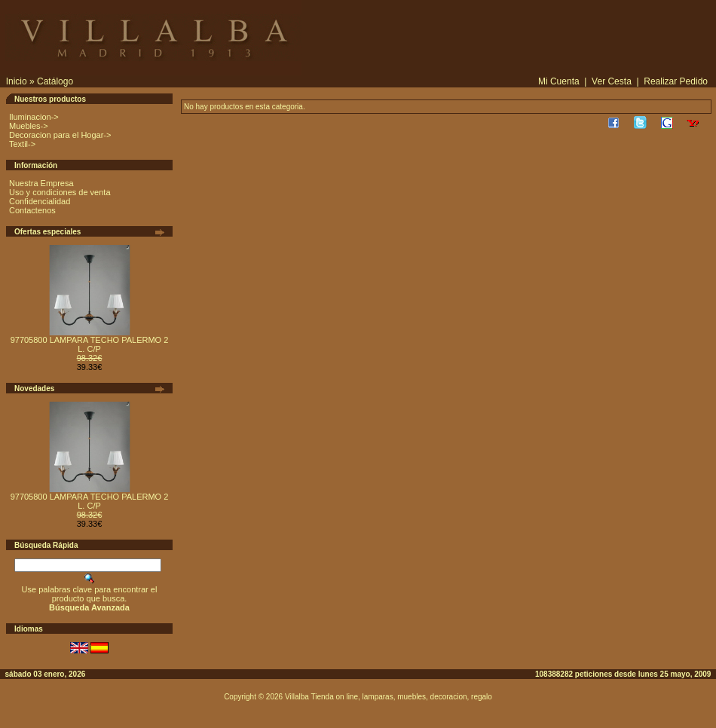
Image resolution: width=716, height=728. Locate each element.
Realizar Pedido (676, 81)
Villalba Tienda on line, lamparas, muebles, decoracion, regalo (389, 697)
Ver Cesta (612, 81)
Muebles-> (29, 126)
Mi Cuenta (559, 81)
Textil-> (22, 144)
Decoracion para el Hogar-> (60, 135)
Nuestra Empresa (41, 183)
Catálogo (55, 81)
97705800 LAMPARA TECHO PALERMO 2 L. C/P (90, 344)
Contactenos (32, 210)
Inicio (17, 81)
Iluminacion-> (34, 117)
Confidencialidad (40, 201)
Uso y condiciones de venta (60, 192)
